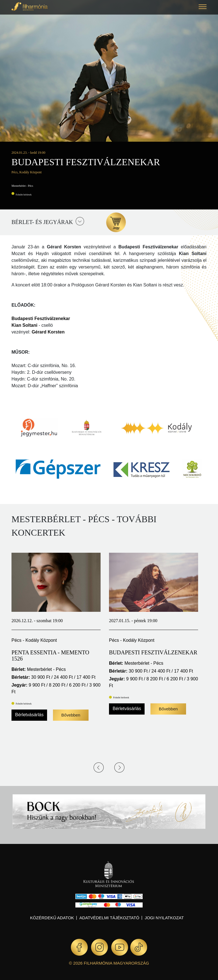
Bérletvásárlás (29, 715)
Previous (99, 767)
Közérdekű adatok (52, 918)
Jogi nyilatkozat (164, 918)
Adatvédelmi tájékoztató (109, 918)
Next (119, 767)
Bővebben (71, 715)
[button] (203, 7)
